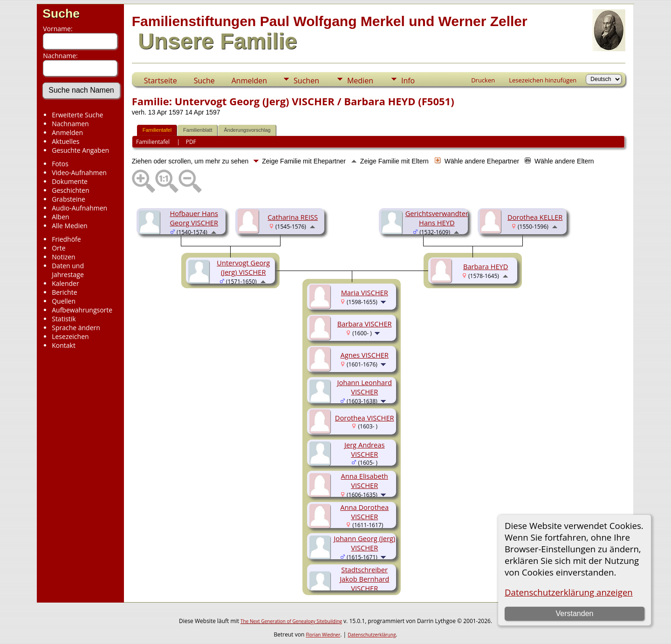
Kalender (65, 283)
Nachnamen (70, 124)
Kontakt (64, 345)
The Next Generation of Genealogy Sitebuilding (291, 621)
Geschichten (70, 190)
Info (408, 81)
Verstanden (574, 613)
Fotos (60, 164)
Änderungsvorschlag (247, 130)
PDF (191, 142)
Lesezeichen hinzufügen (543, 80)
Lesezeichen (70, 336)
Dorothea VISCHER (365, 418)
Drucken (483, 80)
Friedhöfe (66, 239)
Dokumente (70, 181)
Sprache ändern (76, 328)
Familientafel (157, 130)
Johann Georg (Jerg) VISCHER (364, 543)
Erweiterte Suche (77, 115)
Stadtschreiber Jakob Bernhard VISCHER (364, 579)
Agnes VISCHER (365, 355)
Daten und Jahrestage (68, 270)
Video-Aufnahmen (79, 173)
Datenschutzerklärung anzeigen (569, 592)
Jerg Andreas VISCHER (365, 449)
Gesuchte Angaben (80, 150)
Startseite (161, 81)
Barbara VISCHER (365, 324)
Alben (60, 217)
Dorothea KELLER (535, 217)
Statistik (64, 319)
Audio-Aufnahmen (79, 208)
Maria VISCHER (365, 292)
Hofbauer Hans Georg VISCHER (194, 218)
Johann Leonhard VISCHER (364, 387)
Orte (58, 248)
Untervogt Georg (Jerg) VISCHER (243, 267)
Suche (61, 14)
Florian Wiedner (323, 635)
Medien (360, 81)
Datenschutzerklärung (372, 635)
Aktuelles (65, 141)
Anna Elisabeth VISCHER (365, 481)
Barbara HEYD (486, 266)
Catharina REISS (293, 217)
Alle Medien (69, 226)
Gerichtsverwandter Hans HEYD (437, 218)
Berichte (64, 292)
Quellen (64, 301)
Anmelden (67, 132)
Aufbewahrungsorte (82, 310)
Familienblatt (198, 130)
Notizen (64, 257)
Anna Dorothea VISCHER (364, 512)
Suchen (306, 81)
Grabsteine (68, 199)
